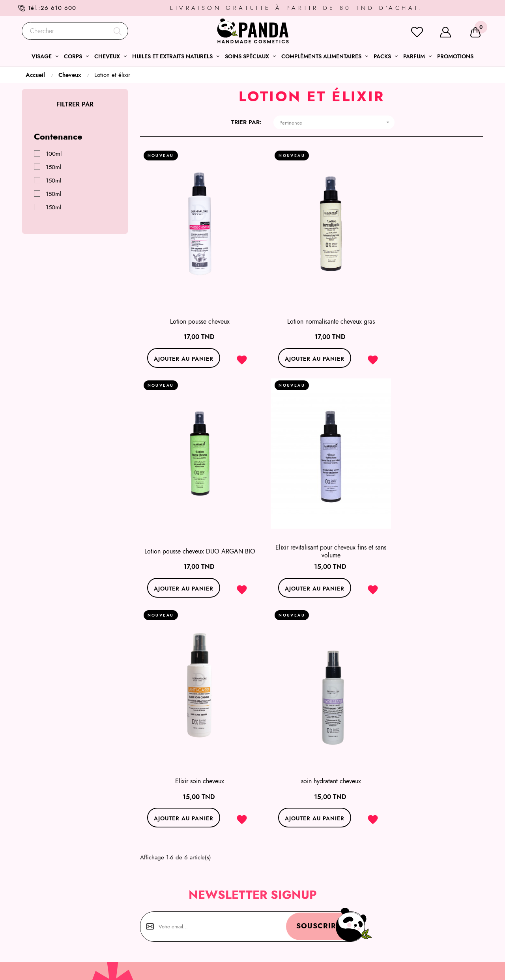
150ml (53, 167)
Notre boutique (396, 932)
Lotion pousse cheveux (193, 304)
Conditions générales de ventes (417, 884)
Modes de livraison (401, 913)
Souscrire (309, 664)
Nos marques (394, 941)
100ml (54, 154)
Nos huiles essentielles (287, 922)
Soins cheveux (277, 903)
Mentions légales (398, 875)
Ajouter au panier (177, 341)
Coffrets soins (276, 913)
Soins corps (273, 894)
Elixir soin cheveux (312, 518)
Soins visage (274, 884)
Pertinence (337, 122)
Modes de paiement (402, 922)
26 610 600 (58, 8)
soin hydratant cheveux (430, 518)
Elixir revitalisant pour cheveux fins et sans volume (193, 518)
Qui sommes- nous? (401, 894)
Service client (394, 903)
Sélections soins (279, 875)
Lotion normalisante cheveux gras (312, 304)
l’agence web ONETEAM (156, 967)
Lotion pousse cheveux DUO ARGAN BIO (430, 304)
